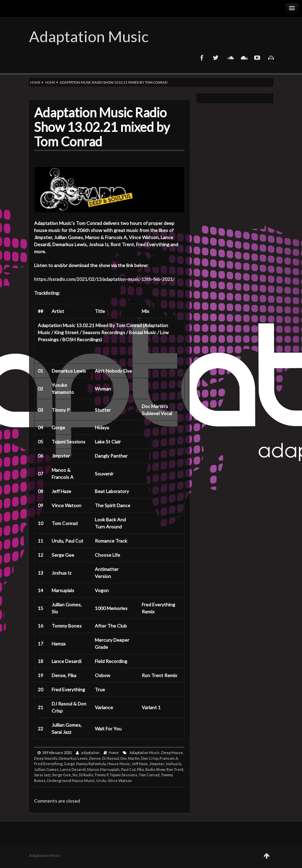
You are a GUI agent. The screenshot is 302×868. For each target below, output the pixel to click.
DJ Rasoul (111, 758)
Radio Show (155, 769)
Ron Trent (175, 769)
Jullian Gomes (46, 769)
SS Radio (86, 775)
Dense (95, 758)
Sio (75, 775)
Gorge (69, 764)
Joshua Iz (173, 764)
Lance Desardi (73, 769)
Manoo (93, 769)
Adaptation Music (89, 36)
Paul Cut (128, 769)
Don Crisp (150, 758)
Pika (141, 769)
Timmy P (101, 775)
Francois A (169, 758)
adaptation (90, 753)
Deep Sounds (46, 758)
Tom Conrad (149, 775)
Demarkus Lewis (73, 758)
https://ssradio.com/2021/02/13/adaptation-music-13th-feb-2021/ (104, 279)
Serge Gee (61, 775)
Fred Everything (48, 764)
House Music (119, 764)
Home (35, 82)
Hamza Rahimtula (91, 764)
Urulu (101, 780)
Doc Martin (130, 758)
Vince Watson (120, 780)
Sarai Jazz (42, 775)
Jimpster (157, 764)
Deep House (172, 753)
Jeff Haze (140, 764)
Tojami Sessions (123, 775)
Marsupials (110, 769)
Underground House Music (71, 780)
